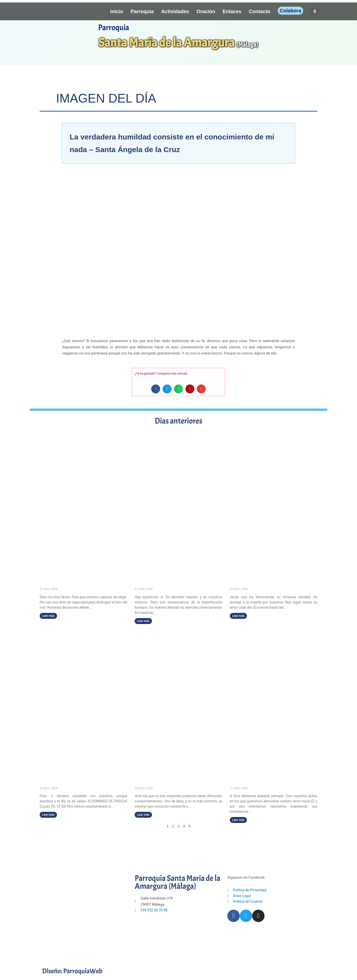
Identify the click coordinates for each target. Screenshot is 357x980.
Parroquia (142, 11)
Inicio (117, 11)
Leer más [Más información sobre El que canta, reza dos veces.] (238, 820)
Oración (206, 11)
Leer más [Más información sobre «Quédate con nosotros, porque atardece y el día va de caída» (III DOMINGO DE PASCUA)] (48, 815)
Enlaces (232, 11)
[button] (315, 12)
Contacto (260, 11)
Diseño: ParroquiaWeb (77, 971)
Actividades (175, 11)
